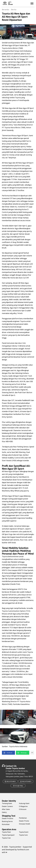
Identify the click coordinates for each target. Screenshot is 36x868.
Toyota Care (23, 835)
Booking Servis (7, 821)
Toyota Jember (18, 768)
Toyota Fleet (6, 832)
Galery (4, 812)
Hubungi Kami (24, 803)
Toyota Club (6, 838)
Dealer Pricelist (8, 818)
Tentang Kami (7, 803)
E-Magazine (23, 806)
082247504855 (10, 781)
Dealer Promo (24, 821)
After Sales (6, 809)
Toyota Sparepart (8, 835)
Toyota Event (24, 832)
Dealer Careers (7, 806)
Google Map (18, 786)
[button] (8, 753)
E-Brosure (23, 809)
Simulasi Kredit (25, 824)
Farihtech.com (23, 850)
